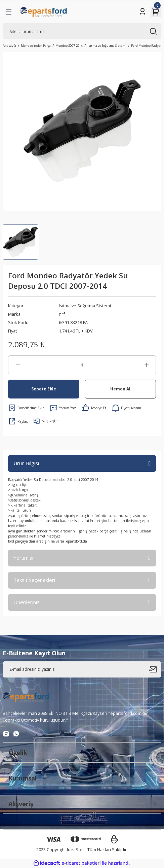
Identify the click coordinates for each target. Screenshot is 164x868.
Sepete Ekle (44, 389)
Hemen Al (120, 389)
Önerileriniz (27, 602)
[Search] (82, 31)
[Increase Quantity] (146, 365)
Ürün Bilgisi (26, 463)
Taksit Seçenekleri (34, 580)
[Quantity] (82, 365)
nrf (62, 314)
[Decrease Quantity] (18, 365)
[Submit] (155, 669)
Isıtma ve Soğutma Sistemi (85, 306)
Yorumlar (24, 558)
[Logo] (44, 12)
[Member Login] (142, 12)
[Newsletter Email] (82, 669)
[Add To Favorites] (26, 408)
